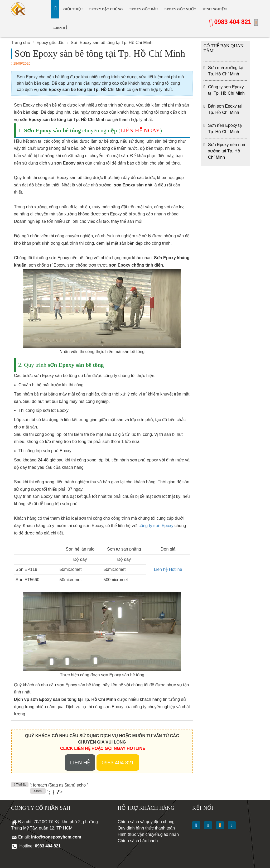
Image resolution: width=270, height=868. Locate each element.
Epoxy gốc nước (180, 9)
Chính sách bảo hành (138, 841)
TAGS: (20, 785)
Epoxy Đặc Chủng (106, 9)
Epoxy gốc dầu (144, 9)
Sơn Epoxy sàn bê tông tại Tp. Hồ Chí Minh (112, 43)
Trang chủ (21, 43)
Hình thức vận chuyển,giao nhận (148, 834)
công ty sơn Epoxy (156, 526)
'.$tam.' (38, 791)
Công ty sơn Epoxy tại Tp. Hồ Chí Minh (226, 90)
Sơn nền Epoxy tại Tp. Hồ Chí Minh (225, 129)
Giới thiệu (73, 9)
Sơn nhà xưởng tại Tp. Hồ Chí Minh (226, 71)
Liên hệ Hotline (168, 569)
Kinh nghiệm (215, 9)
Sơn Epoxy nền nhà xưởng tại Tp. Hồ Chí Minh (227, 151)
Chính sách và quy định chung (146, 822)
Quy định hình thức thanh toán (146, 828)
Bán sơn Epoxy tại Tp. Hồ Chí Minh (225, 109)
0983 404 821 (233, 22)
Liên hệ (60, 28)
